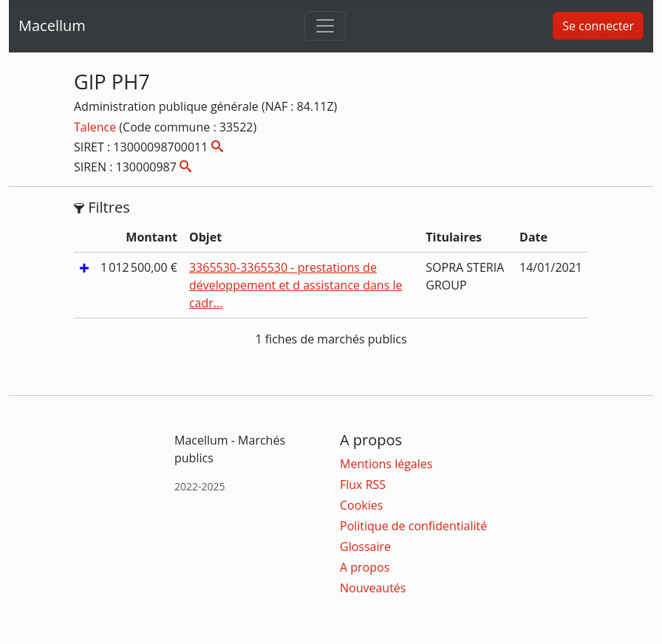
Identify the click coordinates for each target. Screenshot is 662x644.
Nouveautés (373, 588)
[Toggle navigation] (325, 26)
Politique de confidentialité (413, 526)
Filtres (102, 208)
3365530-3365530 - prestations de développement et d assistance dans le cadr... (296, 285)
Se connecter (598, 26)
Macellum (52, 25)
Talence (96, 127)
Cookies (361, 505)
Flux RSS (363, 484)
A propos (365, 567)
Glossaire (365, 547)
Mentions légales (386, 464)
